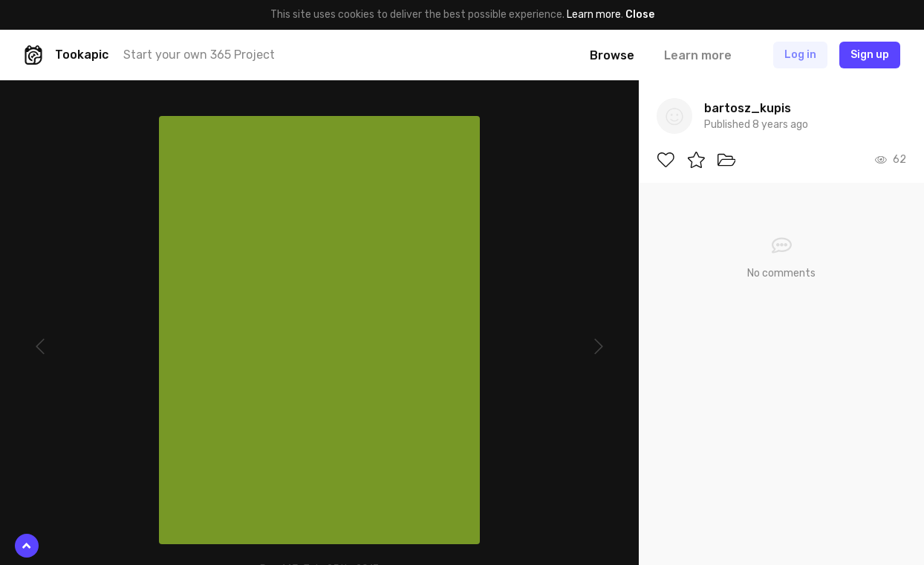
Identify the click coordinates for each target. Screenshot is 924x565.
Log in (800, 55)
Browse (612, 55)
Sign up (870, 55)
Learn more (594, 14)
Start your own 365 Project (199, 55)
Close (640, 14)
